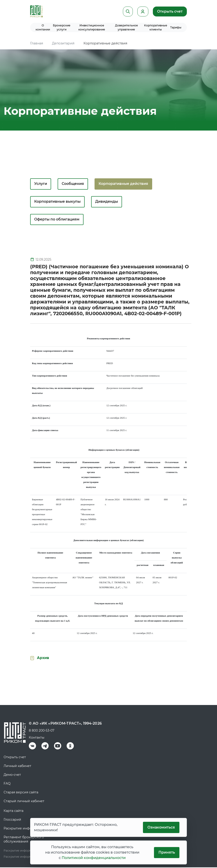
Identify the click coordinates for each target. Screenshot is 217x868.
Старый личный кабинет (24, 802)
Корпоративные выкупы (58, 202)
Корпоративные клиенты (156, 27)
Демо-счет (12, 775)
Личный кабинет (17, 767)
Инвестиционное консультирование (92, 27)
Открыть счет (170, 11)
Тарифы (176, 27)
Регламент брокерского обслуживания (24, 840)
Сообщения (73, 184)
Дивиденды (107, 202)
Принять (167, 852)
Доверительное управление (127, 27)
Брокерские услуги (62, 27)
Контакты (37, 738)
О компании (43, 27)
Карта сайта (14, 811)
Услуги (41, 184)
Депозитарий (63, 43)
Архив (43, 658)
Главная (37, 43)
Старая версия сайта (21, 793)
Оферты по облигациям (57, 220)
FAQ (7, 784)
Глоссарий (12, 820)
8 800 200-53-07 (42, 731)
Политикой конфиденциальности (94, 858)
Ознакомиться (161, 827)
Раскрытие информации (24, 829)
